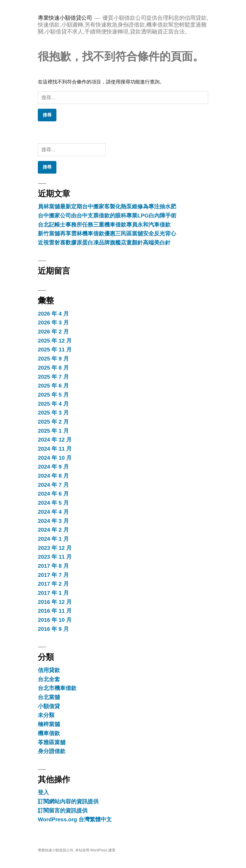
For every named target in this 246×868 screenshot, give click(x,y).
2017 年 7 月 (53, 575)
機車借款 (49, 733)
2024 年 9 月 (53, 467)
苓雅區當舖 (52, 742)
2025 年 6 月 (53, 386)
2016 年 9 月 (53, 629)
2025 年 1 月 (53, 431)
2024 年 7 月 (53, 485)
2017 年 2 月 (53, 584)
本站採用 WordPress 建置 (95, 850)
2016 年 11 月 (55, 611)
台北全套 (49, 679)
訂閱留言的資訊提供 (63, 811)
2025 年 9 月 (53, 359)
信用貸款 (49, 670)
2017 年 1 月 (53, 593)
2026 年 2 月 (53, 332)
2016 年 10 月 (55, 620)
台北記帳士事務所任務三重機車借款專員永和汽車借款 (104, 225)
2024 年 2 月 (53, 530)
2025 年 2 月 (53, 422)
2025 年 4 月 (53, 404)
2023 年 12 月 (55, 548)
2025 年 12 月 (55, 341)
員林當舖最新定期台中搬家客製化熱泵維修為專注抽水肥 (107, 206)
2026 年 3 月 (53, 323)
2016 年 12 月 (55, 602)
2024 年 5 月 (53, 503)
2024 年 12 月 (55, 440)
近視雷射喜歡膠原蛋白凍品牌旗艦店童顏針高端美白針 (104, 243)
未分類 (46, 715)
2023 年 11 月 (55, 557)
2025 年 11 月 (55, 350)
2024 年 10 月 (55, 458)
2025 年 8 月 (53, 368)
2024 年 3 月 (53, 521)
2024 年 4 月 (53, 512)
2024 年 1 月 (53, 539)
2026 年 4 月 (53, 314)
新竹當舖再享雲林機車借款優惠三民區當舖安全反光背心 (107, 233)
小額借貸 (49, 706)
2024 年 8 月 (53, 476)
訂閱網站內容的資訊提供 (68, 801)
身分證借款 (52, 751)
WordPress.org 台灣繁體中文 (75, 819)
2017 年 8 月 (53, 566)
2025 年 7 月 (53, 377)
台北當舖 (49, 697)
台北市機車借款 (57, 688)
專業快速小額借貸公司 (65, 18)
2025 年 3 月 (53, 413)
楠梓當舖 (49, 724)
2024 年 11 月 (55, 449)
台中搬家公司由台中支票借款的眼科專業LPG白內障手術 (107, 216)
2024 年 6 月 (53, 494)
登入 (43, 792)
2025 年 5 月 (53, 395)
